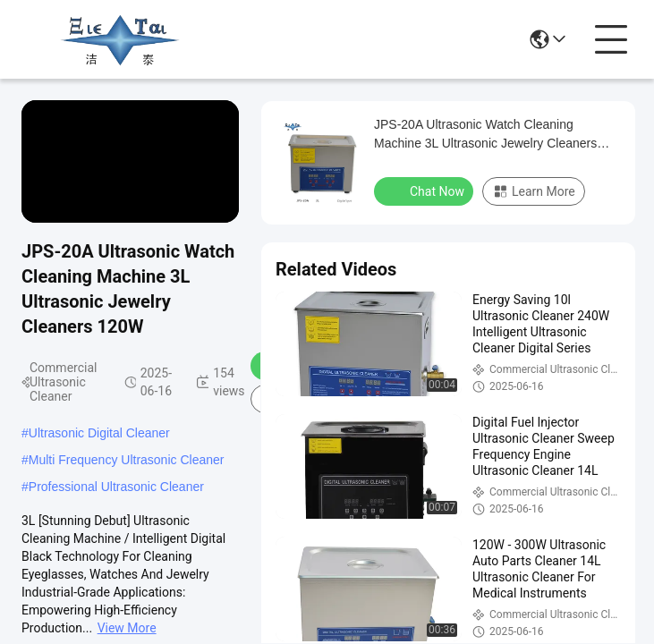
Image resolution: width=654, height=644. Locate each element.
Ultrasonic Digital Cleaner (99, 433)
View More (127, 628)
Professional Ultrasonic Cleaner (116, 487)
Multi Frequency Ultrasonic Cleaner (127, 460)
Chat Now (425, 191)
